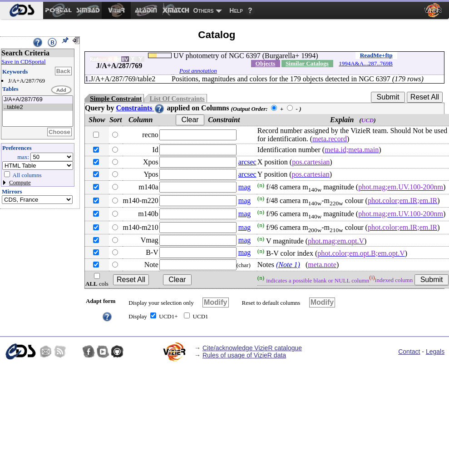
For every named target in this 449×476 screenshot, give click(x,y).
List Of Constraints (177, 99)
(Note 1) (288, 265)
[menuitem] (22, 10)
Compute (20, 182)
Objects (266, 63)
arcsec (247, 162)
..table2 (38, 107)
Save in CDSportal (24, 62)
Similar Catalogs (307, 63)
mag (245, 187)
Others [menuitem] (204, 10)
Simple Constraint (116, 99)
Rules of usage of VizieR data (244, 355)
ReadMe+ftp (376, 55)
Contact (409, 352)
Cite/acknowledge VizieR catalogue (252, 348)
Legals (435, 352)
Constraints (140, 108)
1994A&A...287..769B (366, 63)
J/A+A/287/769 (38, 100)
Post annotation (198, 71)
